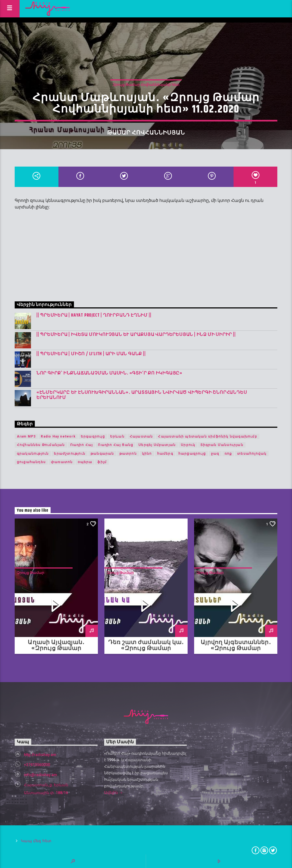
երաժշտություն (70, 454)
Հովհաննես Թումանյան (41, 445)
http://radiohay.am (40, 755)
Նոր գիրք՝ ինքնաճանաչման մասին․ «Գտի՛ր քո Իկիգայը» (109, 373)
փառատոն (62, 462)
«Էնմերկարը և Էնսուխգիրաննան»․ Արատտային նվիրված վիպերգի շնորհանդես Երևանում (142, 395)
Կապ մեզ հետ (36, 841)
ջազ (215, 454)
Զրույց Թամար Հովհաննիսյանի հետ (146, 85)
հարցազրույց (192, 454)
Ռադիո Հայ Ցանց (116, 445)
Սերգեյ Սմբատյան (157, 445)
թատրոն (128, 454)
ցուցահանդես (31, 462)
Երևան (117, 436)
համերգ (165, 454)
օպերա (85, 462)
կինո (147, 454)
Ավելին (113, 793)
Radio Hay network (58, 436)
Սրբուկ (188, 445)
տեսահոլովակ (252, 454)
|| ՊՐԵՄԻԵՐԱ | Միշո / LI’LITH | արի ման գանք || (91, 354)
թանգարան (102, 454)
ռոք (228, 454)
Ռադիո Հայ (82, 445)
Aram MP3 (26, 436)
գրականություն (33, 454)
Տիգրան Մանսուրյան (222, 445)
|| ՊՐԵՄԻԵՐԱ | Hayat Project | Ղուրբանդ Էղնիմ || (94, 315)
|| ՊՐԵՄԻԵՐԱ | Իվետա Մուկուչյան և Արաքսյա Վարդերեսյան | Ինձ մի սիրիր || (136, 335)
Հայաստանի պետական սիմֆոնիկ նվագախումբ (207, 436)
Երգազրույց (93, 436)
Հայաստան (141, 436)
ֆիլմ (102, 462)
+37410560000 (37, 765)
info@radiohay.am (41, 775)
